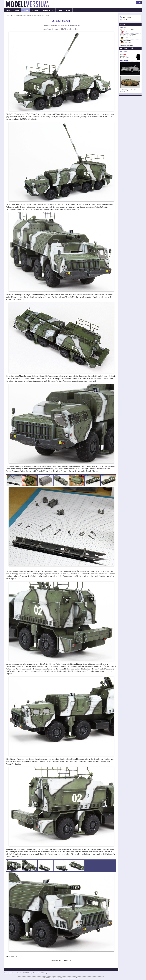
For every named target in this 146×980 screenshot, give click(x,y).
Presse (60, 10)
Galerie (26, 10)
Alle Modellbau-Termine (126, 45)
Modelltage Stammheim (126, 40)
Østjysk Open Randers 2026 (127, 30)
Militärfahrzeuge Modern (32, 15)
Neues (17, 10)
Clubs (68, 10)
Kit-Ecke (35, 10)
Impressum (72, 978)
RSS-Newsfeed (127, 17)
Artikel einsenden (128, 20)
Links (78, 978)
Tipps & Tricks (48, 10)
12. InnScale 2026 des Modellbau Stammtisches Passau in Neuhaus (128, 35)
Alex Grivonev (135, 90)
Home (8, 10)
